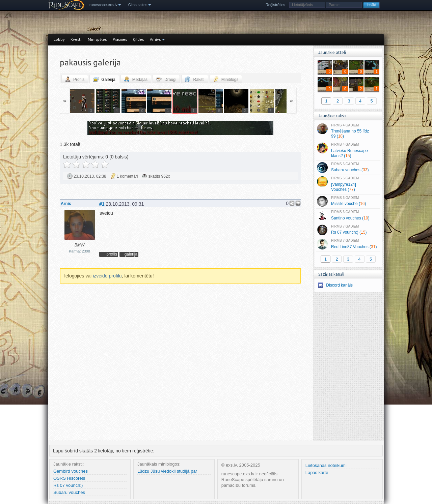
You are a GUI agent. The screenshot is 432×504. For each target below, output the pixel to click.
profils (112, 254)
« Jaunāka (100, 129)
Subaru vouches (69, 492)
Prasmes (120, 39)
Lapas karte (317, 472)
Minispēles (97, 39)
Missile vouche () (348, 201)
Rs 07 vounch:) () (348, 230)
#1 (102, 204)
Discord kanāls (339, 285)
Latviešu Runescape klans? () (348, 150)
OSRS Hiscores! (69, 478)
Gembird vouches (71, 471)
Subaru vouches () (348, 168)
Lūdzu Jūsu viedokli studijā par (167, 471)
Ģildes (138, 39)
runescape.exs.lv (103, 5)
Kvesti (76, 39)
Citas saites (138, 5)
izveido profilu (107, 276)
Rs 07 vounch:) (68, 485)
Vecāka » (261, 129)
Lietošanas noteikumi (326, 465)
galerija (131, 254)
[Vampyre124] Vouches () (348, 184)
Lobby (59, 39)
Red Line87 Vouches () (348, 244)
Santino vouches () (348, 215)
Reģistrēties (275, 5)
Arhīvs (155, 39)
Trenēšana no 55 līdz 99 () (348, 131)
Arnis (66, 204)
